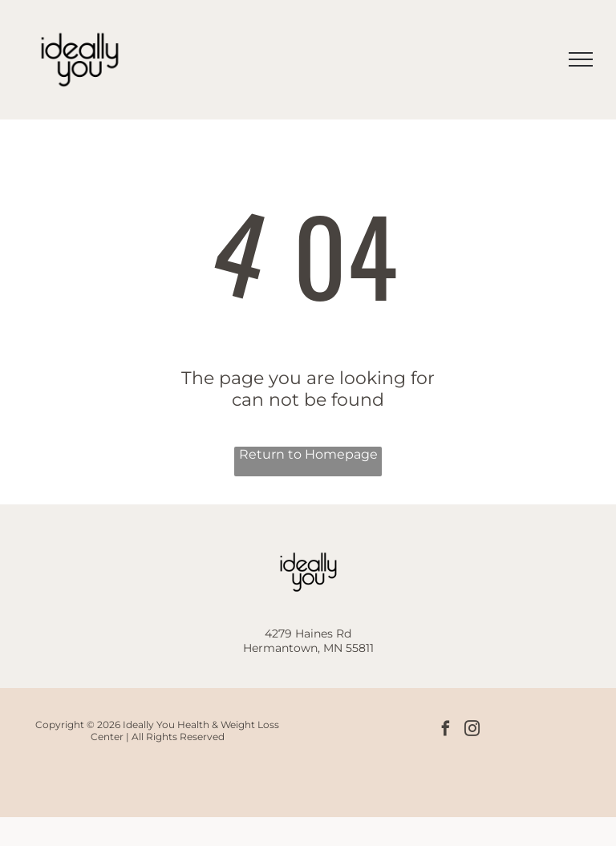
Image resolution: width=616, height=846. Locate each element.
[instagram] (472, 731)
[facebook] (446, 731)
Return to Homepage (308, 454)
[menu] (581, 59)
